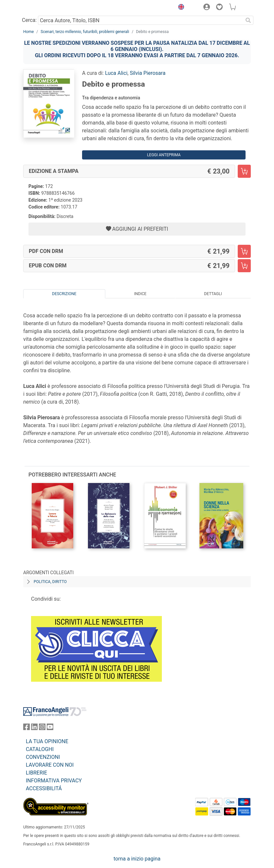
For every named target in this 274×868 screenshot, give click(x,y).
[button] (180, 8)
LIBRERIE (36, 773)
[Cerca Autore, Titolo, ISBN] (140, 20)
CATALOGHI (40, 749)
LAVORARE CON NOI (50, 765)
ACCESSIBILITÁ (44, 788)
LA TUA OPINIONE (47, 741)
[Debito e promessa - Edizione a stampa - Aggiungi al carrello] (244, 171)
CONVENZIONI (43, 757)
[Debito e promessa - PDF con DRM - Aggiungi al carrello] (244, 251)
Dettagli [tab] (213, 294)
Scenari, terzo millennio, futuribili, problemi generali (85, 32)
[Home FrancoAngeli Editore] (45, 8)
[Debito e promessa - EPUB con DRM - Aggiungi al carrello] (244, 266)
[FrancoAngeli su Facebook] (26, 728)
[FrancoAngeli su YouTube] (50, 728)
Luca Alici (116, 73)
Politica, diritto (50, 582)
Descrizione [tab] (64, 294)
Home (28, 32)
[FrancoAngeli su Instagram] (42, 728)
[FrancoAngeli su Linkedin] (34, 728)
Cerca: (29, 20)
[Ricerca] (248, 20)
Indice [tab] (140, 294)
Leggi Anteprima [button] (164, 155)
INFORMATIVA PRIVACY (54, 781)
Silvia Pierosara (148, 73)
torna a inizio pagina (137, 859)
